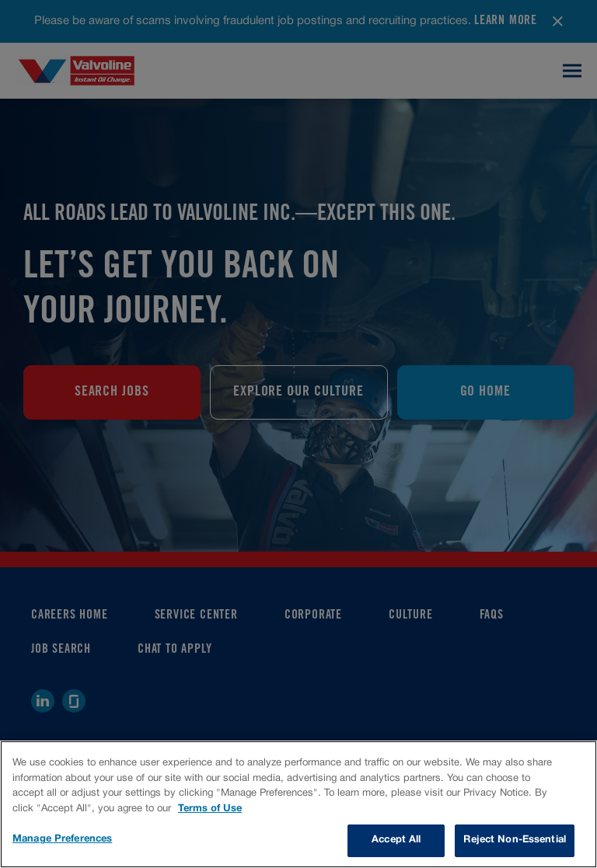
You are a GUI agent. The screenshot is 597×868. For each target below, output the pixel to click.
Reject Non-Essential (515, 840)
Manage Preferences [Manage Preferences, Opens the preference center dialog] (62, 839)
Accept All (396, 840)
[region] (298, 804)
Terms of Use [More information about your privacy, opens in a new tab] (210, 809)
